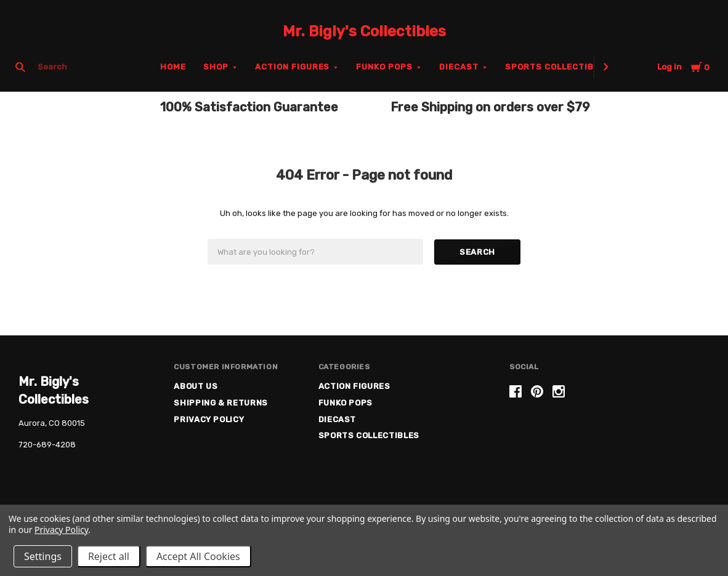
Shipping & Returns (221, 403)
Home (173, 67)
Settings (43, 556)
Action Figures (293, 67)
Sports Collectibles (558, 67)
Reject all (109, 556)
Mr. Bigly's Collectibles (364, 31)
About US (196, 386)
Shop (216, 67)
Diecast (459, 67)
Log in (669, 67)
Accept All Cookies (198, 556)
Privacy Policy (209, 419)
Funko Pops (384, 67)
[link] (610, 432)
